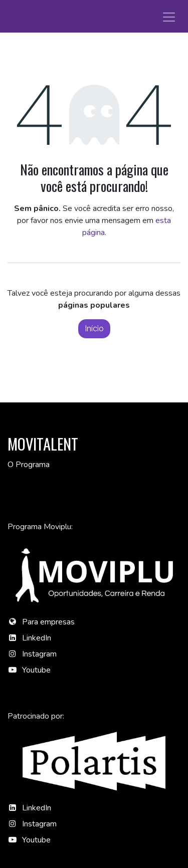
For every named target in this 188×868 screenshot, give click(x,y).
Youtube (36, 670)
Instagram (39, 654)
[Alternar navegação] (169, 16)
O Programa (29, 465)
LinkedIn (37, 638)
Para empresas (48, 622)
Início (94, 329)
